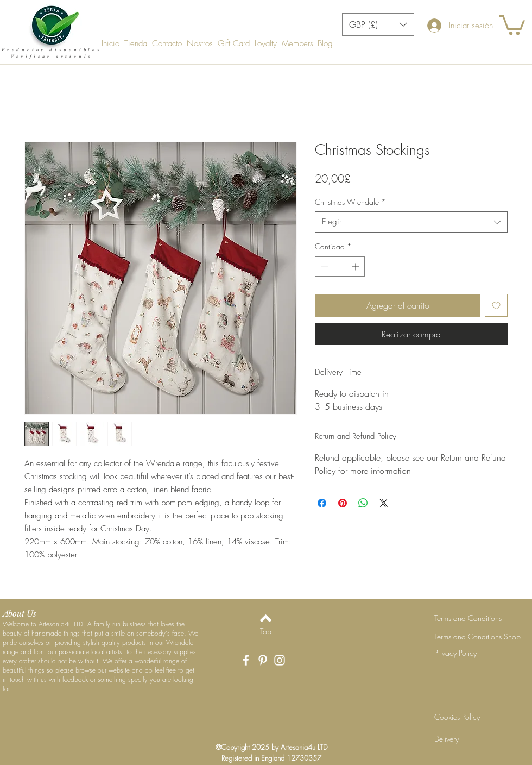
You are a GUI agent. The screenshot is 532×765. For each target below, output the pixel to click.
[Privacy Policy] (473, 653)
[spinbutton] (340, 267)
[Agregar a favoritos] (496, 305)
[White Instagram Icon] (280, 660)
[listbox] (378, 24)
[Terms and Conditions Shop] (477, 637)
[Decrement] (323, 267)
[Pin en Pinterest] (343, 503)
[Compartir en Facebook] (322, 503)
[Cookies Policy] (473, 717)
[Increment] (356, 267)
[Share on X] (384, 503)
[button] (378, 24)
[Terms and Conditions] (473, 618)
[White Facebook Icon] (246, 660)
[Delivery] (473, 739)
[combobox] (411, 222)
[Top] (266, 631)
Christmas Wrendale (350, 202)
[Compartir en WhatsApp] (363, 503)
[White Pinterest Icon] (263, 660)
